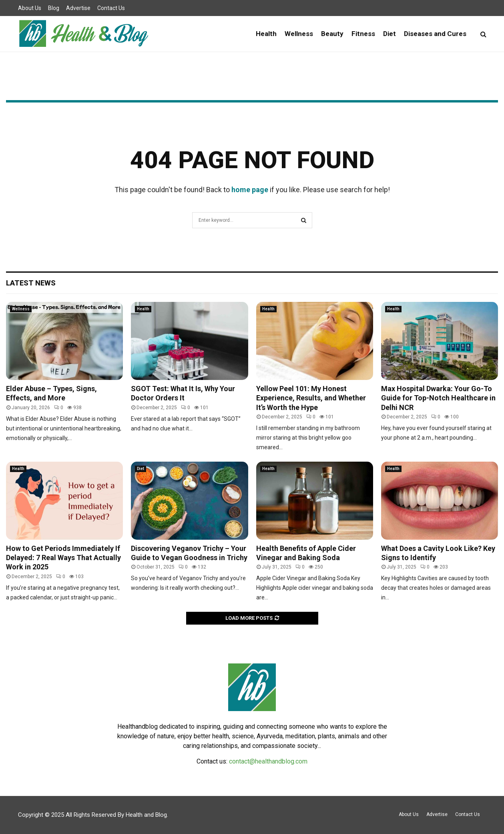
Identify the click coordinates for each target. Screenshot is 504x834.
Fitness (363, 34)
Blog (54, 8)
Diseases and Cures (435, 34)
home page (250, 190)
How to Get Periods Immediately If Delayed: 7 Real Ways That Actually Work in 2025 (63, 558)
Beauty (332, 34)
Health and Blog (146, 815)
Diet (390, 34)
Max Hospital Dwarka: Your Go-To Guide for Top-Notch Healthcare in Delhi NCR (438, 398)
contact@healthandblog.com (268, 761)
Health (266, 34)
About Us (30, 8)
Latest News (31, 283)
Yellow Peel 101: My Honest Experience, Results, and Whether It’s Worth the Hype (311, 398)
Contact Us (111, 8)
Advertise (78, 8)
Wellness (299, 34)
